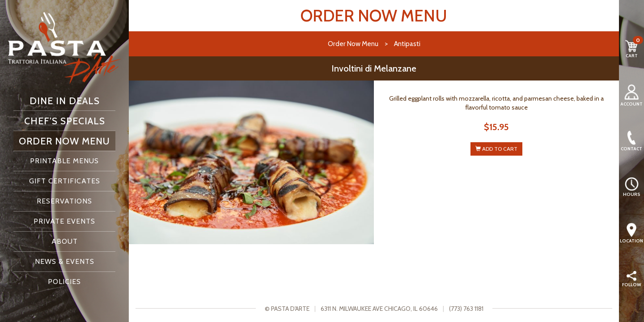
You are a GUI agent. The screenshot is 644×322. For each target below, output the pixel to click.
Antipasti (407, 44)
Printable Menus (64, 161)
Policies (64, 282)
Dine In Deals (65, 101)
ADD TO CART (496, 149)
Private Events (64, 221)
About (65, 241)
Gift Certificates (65, 181)
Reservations (64, 201)
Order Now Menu (64, 141)
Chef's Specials (65, 121)
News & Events (65, 261)
